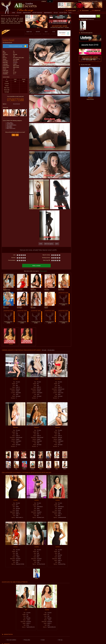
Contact (43, 640)
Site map (60, 640)
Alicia (57, 468)
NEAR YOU (29, 33)
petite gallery (9, 127)
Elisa (41, 468)
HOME (13, 13)
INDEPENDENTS (48, 13)
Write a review (36, 266)
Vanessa (49, 458)
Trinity (65, 458)
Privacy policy (27, 640)
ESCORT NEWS (63, 13)
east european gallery (11, 125)
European (15, 62)
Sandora (41, 458)
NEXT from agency (49, 244)
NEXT (46, 33)
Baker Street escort (11, 128)
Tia (24, 458)
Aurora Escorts (16, 104)
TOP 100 (56, 13)
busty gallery (9, 126)
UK (50, 1)
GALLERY (19, 13)
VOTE (54, 33)
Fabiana (24, 468)
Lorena (33, 468)
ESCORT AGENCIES (37, 13)
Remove (82, 31)
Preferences (91, 19)
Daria (8, 458)
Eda (16, 468)
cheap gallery (10, 123)
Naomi (65, 468)
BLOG (70, 13)
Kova (57, 458)
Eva (8, 468)
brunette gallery (10, 124)
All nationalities (51, 350)
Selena (49, 468)
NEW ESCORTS (27, 13)
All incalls (44, 350)
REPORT (38, 33)
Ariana (33, 458)
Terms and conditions (11, 640)
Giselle (16, 458)
